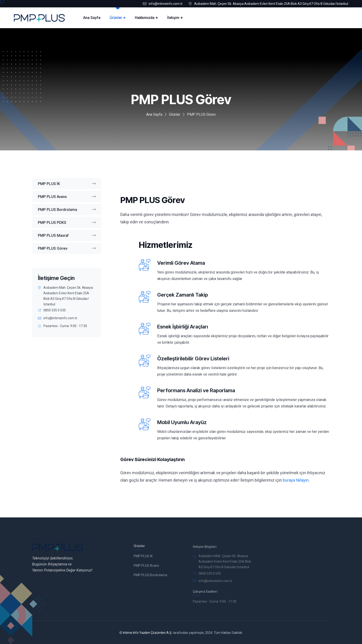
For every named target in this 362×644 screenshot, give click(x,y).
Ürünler (116, 18)
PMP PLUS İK (67, 184)
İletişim (173, 18)
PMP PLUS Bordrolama (67, 210)
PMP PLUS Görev (67, 248)
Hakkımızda (145, 18)
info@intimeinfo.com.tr (166, 4)
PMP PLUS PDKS (67, 222)
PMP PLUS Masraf (67, 235)
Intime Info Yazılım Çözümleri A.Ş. (147, 633)
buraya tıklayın (296, 480)
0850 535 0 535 (55, 310)
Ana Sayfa (92, 18)
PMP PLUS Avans (67, 197)
